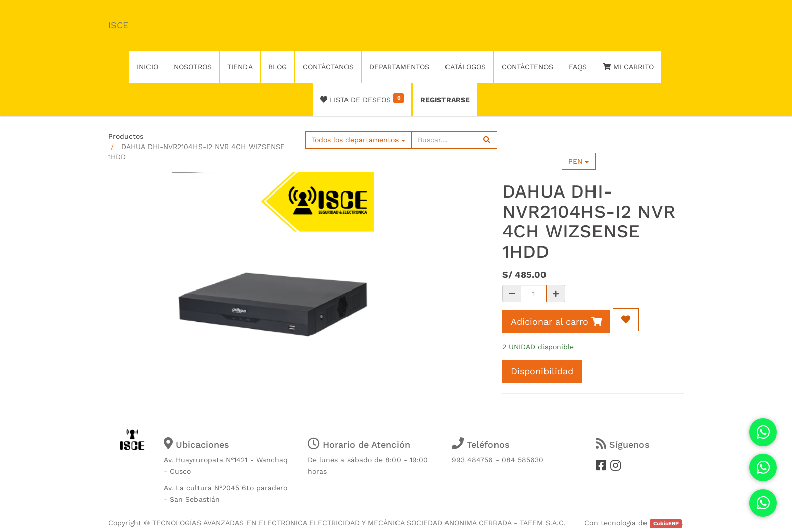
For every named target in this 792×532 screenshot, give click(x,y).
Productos (126, 136)
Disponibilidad (542, 371)
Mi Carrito (628, 67)
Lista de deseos (362, 99)
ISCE (118, 25)
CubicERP (666, 524)
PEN (579, 161)
